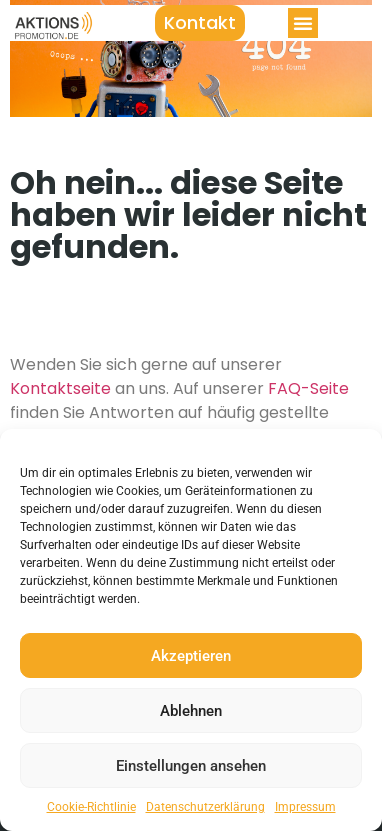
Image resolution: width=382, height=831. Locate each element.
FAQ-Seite (308, 388)
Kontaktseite (60, 388)
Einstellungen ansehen (191, 766)
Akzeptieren (191, 656)
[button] (303, 23)
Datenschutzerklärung (205, 807)
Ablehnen (191, 711)
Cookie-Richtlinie (91, 807)
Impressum (305, 807)
